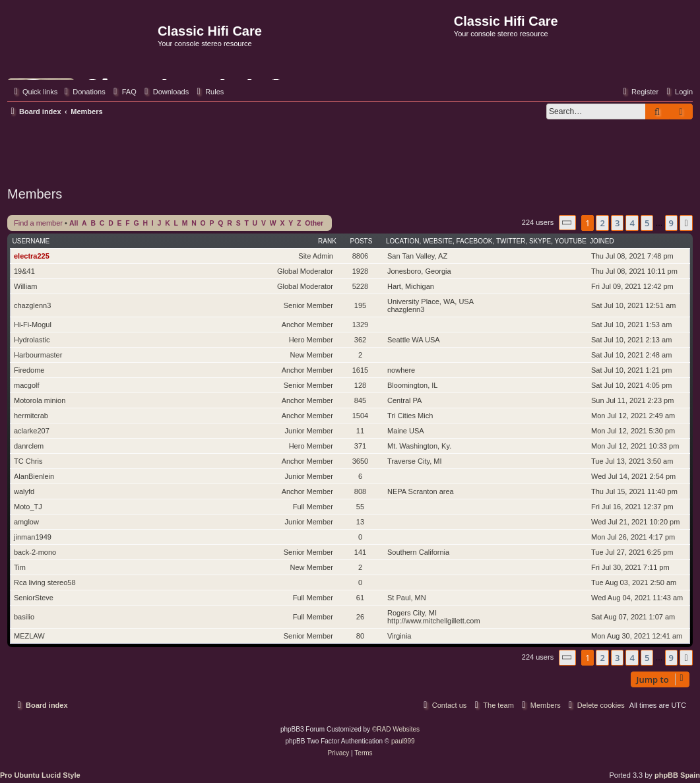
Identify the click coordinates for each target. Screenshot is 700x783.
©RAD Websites (396, 729)
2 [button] (602, 223)
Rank (327, 241)
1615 (360, 370)
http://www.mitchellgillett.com (434, 621)
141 (360, 552)
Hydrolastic (32, 340)
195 (360, 305)
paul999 (403, 741)
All (74, 223)
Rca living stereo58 (45, 582)
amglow (26, 522)
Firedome (29, 370)
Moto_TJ (28, 507)
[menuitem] (83, 92)
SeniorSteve (34, 598)
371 (360, 446)
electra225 (32, 256)
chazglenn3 (32, 305)
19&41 (24, 271)
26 (360, 617)
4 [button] (632, 223)
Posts (362, 241)
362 (360, 340)
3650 (360, 461)
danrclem (29, 446)
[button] (567, 223)
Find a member (38, 223)
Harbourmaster (38, 355)
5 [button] (647, 223)
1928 (360, 271)
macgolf (27, 385)
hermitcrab (31, 416)
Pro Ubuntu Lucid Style (40, 775)
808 (360, 491)
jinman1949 (33, 537)
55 (360, 507)
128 (360, 385)
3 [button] (617, 223)
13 (360, 522)
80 (360, 636)
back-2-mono (35, 552)
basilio (24, 617)
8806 (360, 256)
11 (360, 431)
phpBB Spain (677, 775)
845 (360, 400)
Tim (20, 567)
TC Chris (28, 461)
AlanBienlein (34, 476)
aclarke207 (32, 431)
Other (314, 223)
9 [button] (671, 223)
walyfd (24, 491)
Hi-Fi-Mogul (33, 325)
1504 (360, 416)
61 (360, 598)
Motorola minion (40, 400)
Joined (602, 241)
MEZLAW (29, 636)
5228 (360, 286)
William (25, 286)
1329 (360, 325)
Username (31, 241)
